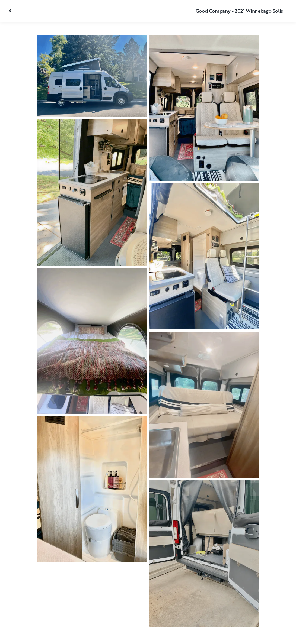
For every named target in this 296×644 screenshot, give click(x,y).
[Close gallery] (11, 11)
